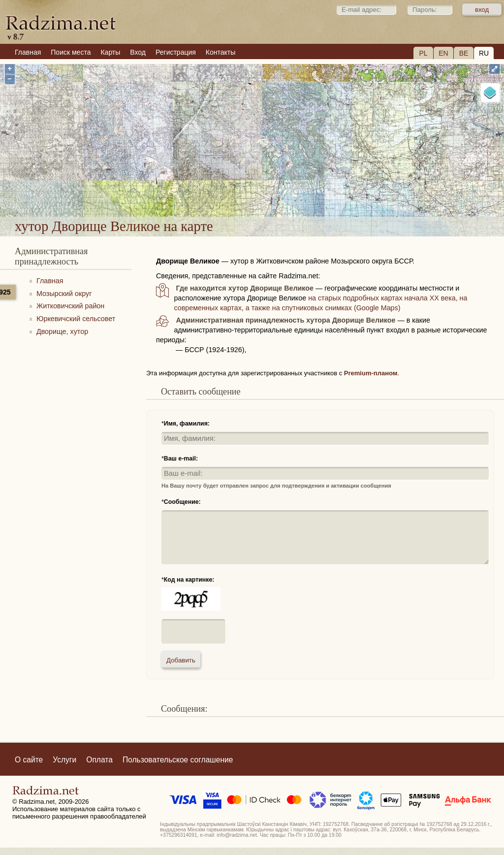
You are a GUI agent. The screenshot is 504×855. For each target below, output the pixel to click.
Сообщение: (182, 502)
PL (423, 53)
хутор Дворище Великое (308, 190)
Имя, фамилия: (187, 424)
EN (443, 53)
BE (464, 53)
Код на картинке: (189, 580)
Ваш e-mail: (181, 459)
